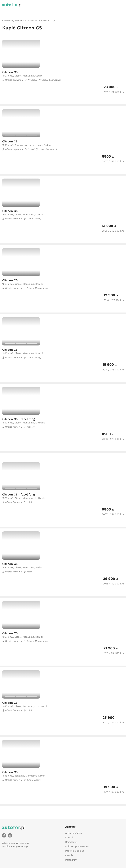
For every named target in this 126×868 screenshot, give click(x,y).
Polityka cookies (75, 851)
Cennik (69, 855)
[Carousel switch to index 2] (29, 66)
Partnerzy (71, 860)
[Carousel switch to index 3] (18, 135)
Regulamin (71, 842)
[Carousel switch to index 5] (29, 135)
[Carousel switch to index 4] (24, 135)
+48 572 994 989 (20, 843)
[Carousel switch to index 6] (35, 135)
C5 (54, 21)
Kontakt (70, 837)
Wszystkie (32, 21)
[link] (13, 21)
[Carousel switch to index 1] (13, 66)
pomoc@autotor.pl (18, 846)
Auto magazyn (74, 833)
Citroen (45, 21)
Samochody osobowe (13, 21)
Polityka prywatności (77, 846)
